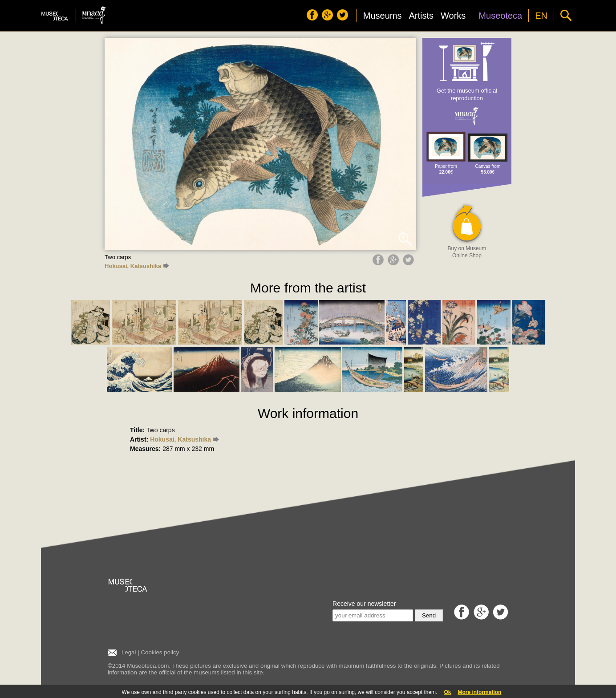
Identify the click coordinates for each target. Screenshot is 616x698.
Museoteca (500, 16)
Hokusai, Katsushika (137, 266)
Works (453, 16)
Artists (421, 16)
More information (479, 692)
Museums (383, 16)
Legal (129, 652)
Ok (447, 692)
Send (429, 615)
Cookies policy (160, 652)
